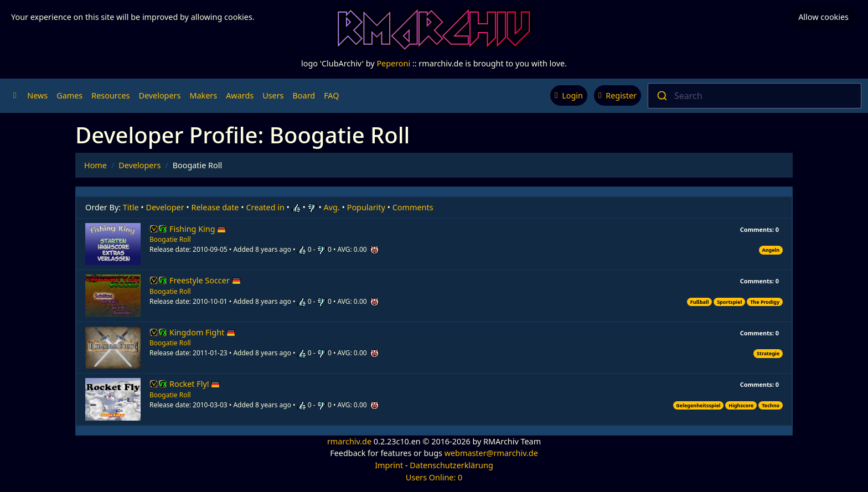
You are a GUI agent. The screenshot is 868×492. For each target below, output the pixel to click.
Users (273, 95)
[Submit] (661, 96)
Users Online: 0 (434, 477)
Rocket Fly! (195, 384)
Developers (159, 95)
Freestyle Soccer (205, 280)
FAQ (331, 95)
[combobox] (755, 96)
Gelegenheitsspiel (698, 405)
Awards (240, 95)
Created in (265, 207)
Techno (771, 405)
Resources (110, 95)
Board (304, 95)
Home (95, 165)
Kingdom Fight (202, 332)
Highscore (741, 405)
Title (131, 207)
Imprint (389, 465)
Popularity (366, 207)
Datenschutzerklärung (451, 465)
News (37, 95)
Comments (413, 207)
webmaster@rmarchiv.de (491, 453)
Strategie (768, 353)
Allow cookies (823, 17)
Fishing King (198, 229)
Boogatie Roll (170, 239)
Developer (165, 207)
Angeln (771, 250)
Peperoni (393, 63)
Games (69, 95)
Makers (203, 95)
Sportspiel (729, 302)
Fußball (700, 302)
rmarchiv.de (349, 441)
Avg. (332, 207)
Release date (215, 207)
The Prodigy (765, 302)
